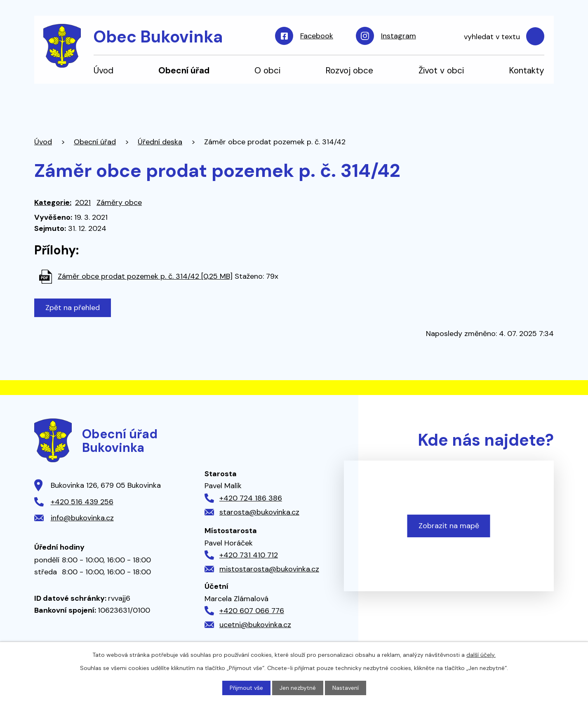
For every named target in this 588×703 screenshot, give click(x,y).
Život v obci (441, 70)
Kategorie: (53, 202)
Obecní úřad (184, 70)
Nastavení (346, 688)
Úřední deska (160, 142)
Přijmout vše (246, 688)
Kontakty (527, 70)
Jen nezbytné (298, 688)
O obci (267, 70)
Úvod (103, 70)
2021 (83, 202)
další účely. (481, 655)
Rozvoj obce (349, 70)
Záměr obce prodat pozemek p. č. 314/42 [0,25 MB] (145, 276)
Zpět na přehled (73, 308)
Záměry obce (119, 202)
